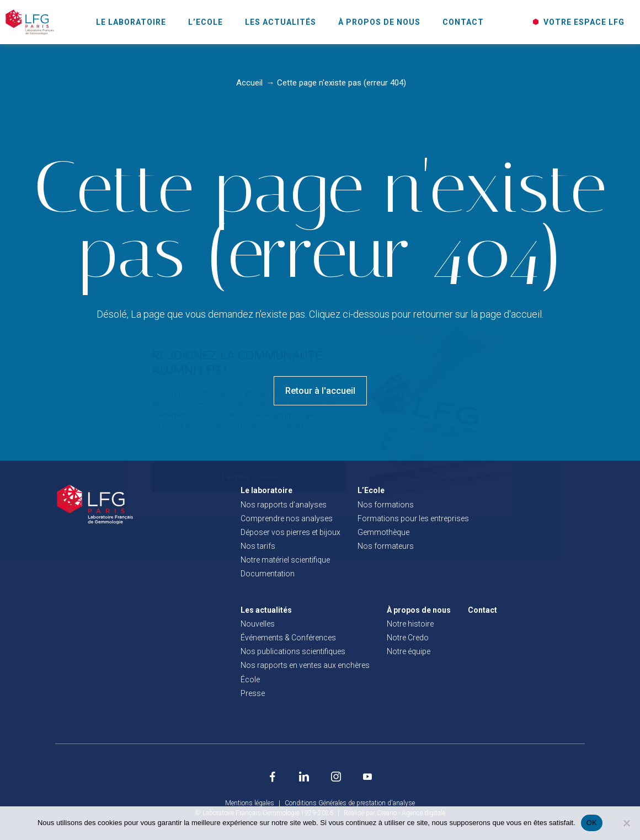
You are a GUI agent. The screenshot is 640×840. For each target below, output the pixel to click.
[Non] (626, 823)
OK (592, 823)
